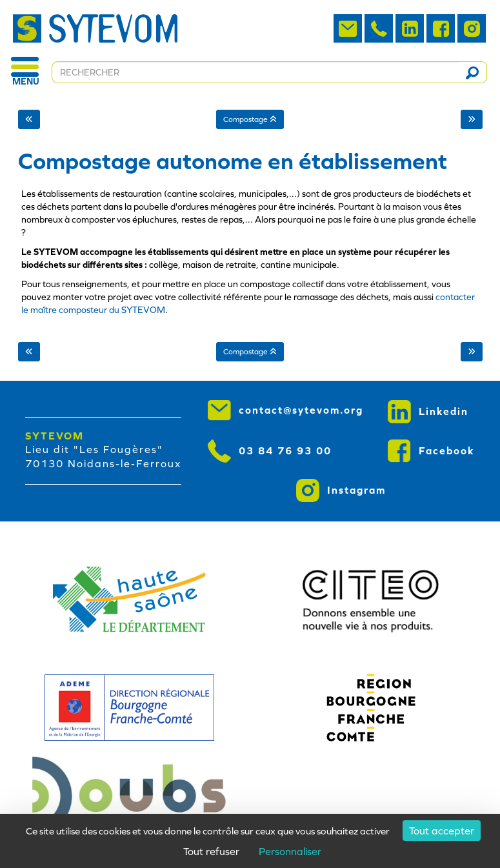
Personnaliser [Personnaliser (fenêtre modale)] (290, 851)
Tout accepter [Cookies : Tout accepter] (442, 831)
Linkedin (428, 412)
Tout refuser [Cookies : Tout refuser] (211, 851)
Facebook (431, 451)
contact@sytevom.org (285, 410)
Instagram (341, 490)
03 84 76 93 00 (270, 451)
